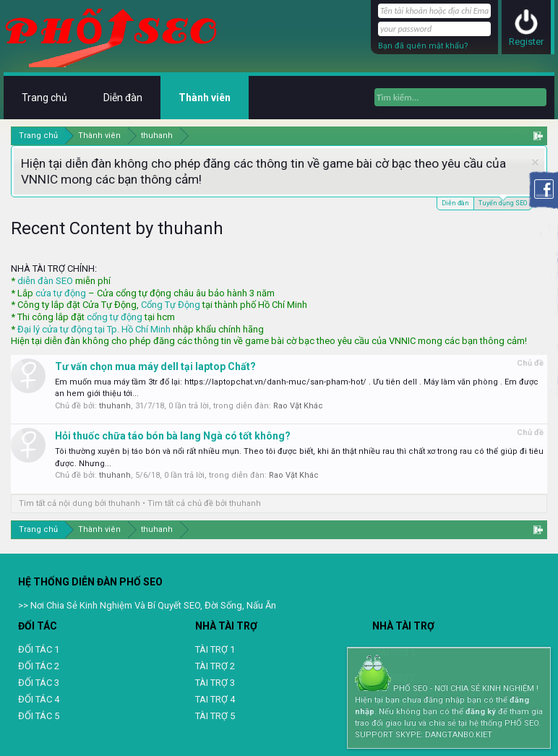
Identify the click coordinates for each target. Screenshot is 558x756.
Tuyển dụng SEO (503, 202)
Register (526, 42)
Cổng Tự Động (171, 305)
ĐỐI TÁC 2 (39, 666)
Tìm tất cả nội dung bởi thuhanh (80, 503)
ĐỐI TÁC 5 (39, 716)
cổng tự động (115, 317)
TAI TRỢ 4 (215, 699)
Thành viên (205, 98)
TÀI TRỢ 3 (215, 683)
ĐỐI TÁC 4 (39, 699)
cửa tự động (61, 293)
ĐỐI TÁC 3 (39, 683)
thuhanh (115, 406)
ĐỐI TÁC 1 (39, 649)
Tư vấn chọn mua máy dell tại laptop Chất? (155, 366)
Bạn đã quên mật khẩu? (423, 46)
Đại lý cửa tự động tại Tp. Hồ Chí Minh (94, 329)
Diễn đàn (455, 203)
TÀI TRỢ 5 (215, 716)
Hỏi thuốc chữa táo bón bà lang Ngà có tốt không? (173, 436)
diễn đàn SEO (45, 281)
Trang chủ (44, 98)
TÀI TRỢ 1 (215, 649)
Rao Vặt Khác (298, 406)
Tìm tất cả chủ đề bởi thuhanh (204, 503)
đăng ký (481, 712)
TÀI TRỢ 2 (215, 666)
